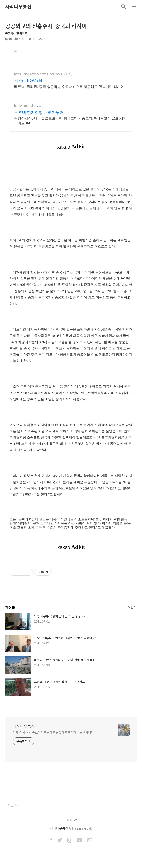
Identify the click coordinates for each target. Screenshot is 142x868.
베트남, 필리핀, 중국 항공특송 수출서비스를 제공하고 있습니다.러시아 (69, 87)
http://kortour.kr (24, 106)
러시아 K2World (28, 81)
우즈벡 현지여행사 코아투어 (39, 113)
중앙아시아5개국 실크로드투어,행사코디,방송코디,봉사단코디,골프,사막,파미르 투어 (71, 121)
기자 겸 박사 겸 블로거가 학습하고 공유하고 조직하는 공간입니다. (54, 732)
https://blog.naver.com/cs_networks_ (39, 74)
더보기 (132, 607)
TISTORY (71, 820)
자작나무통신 (18, 7)
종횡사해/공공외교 (16, 33)
